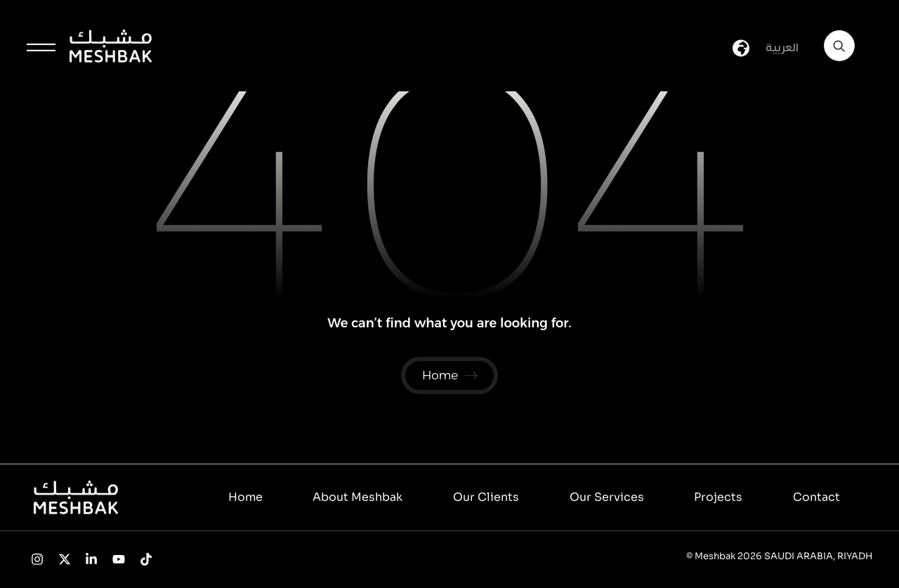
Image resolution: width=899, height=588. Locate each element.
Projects (718, 498)
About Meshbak (357, 498)
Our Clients (486, 498)
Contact (816, 498)
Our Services (607, 498)
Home (245, 498)
